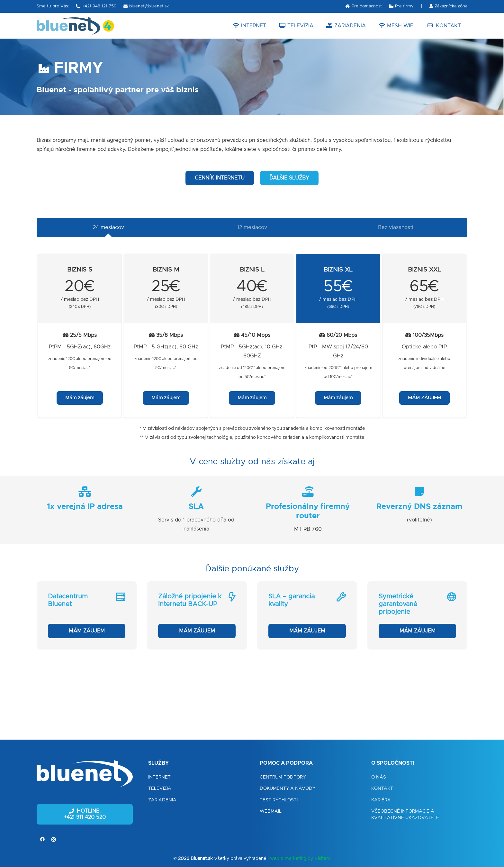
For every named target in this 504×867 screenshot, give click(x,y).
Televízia (160, 789)
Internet (159, 777)
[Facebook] (42, 839)
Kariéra (381, 800)
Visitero (323, 859)
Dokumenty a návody (288, 789)
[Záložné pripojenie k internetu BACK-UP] (197, 615)
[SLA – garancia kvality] (307, 615)
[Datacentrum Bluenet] (87, 615)
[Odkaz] (68, 26)
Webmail (271, 811)
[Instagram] (54, 839)
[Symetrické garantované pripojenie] (417, 615)
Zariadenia (162, 800)
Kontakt (382, 789)
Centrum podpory (283, 777)
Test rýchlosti (279, 800)
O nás (379, 777)
